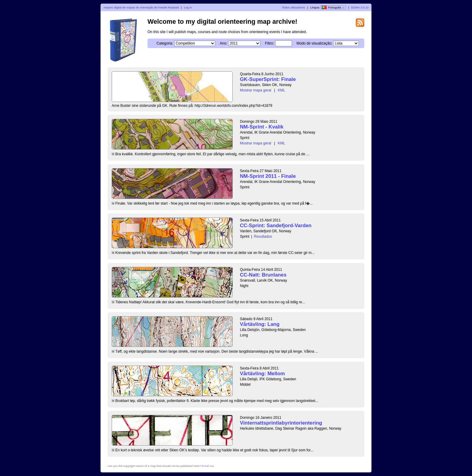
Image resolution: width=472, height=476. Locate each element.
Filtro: (269, 43)
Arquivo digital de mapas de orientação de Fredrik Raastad (141, 7)
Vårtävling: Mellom (262, 374)
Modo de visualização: (314, 43)
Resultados (263, 236)
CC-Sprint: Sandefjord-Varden (276, 226)
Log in (188, 7)
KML (282, 90)
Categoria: (165, 43)
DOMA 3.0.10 (360, 7)
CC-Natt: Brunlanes (263, 275)
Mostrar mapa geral (256, 90)
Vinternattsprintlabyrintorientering (281, 423)
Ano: (224, 43)
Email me (208, 466)
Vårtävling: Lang (260, 324)
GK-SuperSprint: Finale (268, 79)
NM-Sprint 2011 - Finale (268, 176)
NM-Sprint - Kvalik (262, 127)
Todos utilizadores (294, 7)
